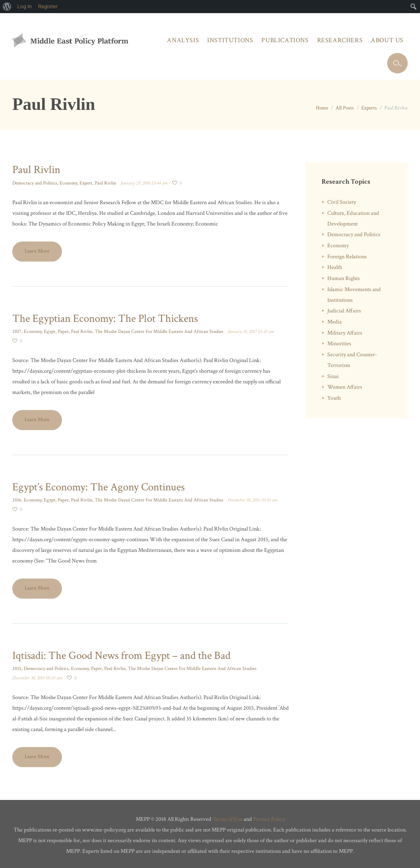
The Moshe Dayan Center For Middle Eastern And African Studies (159, 331)
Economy (68, 183)
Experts (369, 108)
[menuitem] (7, 7)
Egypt (50, 331)
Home (322, 108)
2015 (17, 669)
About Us (387, 40)
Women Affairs (345, 387)
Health (335, 267)
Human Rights (344, 278)
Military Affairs (345, 333)
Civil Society (342, 202)
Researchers (340, 40)
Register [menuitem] (48, 6)
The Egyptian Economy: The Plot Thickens (105, 318)
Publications (285, 40)
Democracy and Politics (35, 183)
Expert (86, 183)
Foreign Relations (347, 257)
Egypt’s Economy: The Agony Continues (98, 487)
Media (334, 322)
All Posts (345, 108)
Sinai (333, 376)
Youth (334, 398)
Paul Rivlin (36, 170)
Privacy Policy (269, 819)
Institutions (230, 40)
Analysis (183, 40)
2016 (17, 500)
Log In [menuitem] (25, 6)
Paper (63, 331)
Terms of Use (227, 819)
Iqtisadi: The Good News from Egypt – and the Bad (121, 655)
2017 (17, 331)
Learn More (37, 251)
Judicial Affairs (344, 311)
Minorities (339, 344)
